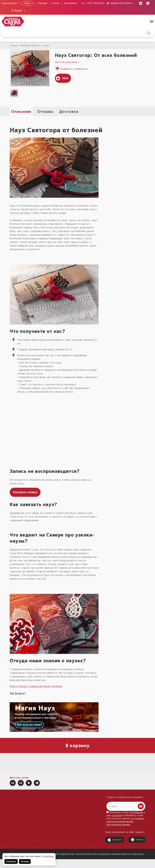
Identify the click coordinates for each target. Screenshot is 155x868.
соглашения (137, 812)
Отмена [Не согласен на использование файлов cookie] (25, 861)
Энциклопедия (9, 3)
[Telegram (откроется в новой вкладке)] (148, 3)
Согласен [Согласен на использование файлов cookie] (11, 861)
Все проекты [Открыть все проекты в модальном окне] (71, 3)
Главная (14, 45)
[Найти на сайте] (149, 33)
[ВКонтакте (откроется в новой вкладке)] (141, 3)
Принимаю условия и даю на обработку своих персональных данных (126, 818)
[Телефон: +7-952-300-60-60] (93, 3)
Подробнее (48, 856)
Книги (56, 3)
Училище (43, 3)
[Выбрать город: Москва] (19, 11)
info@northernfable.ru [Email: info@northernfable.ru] (120, 3)
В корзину (78, 745)
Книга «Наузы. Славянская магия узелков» (36, 686)
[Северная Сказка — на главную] (13, 21)
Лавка (27, 3)
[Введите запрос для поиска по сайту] (66, 33)
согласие (116, 815)
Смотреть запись (25, 492)
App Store (115, 840)
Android (137, 840)
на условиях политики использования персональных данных (125, 821)
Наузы (47, 45)
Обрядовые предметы (31, 45)
